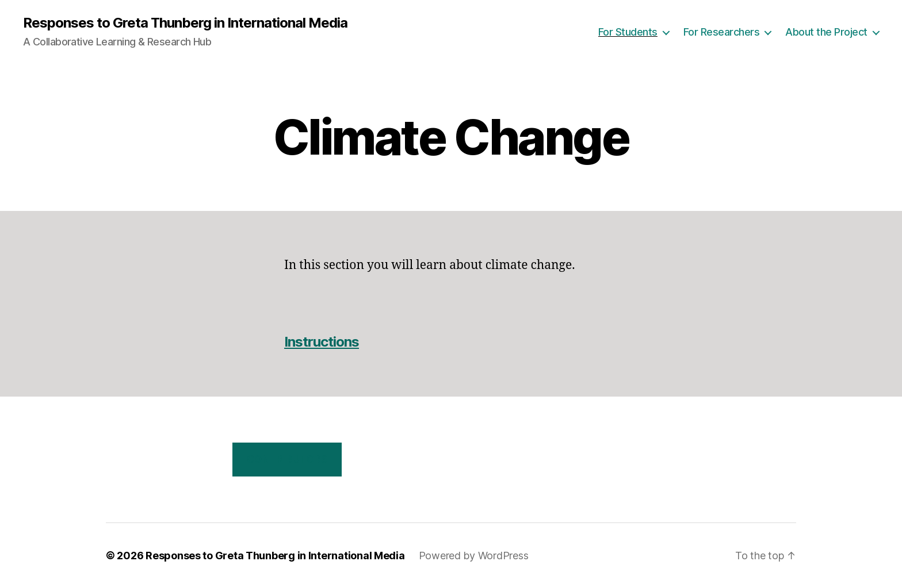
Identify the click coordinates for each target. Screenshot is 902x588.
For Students (628, 32)
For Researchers (722, 32)
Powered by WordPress (474, 556)
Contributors (287, 459)
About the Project (826, 32)
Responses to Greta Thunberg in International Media (185, 23)
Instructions (322, 342)
